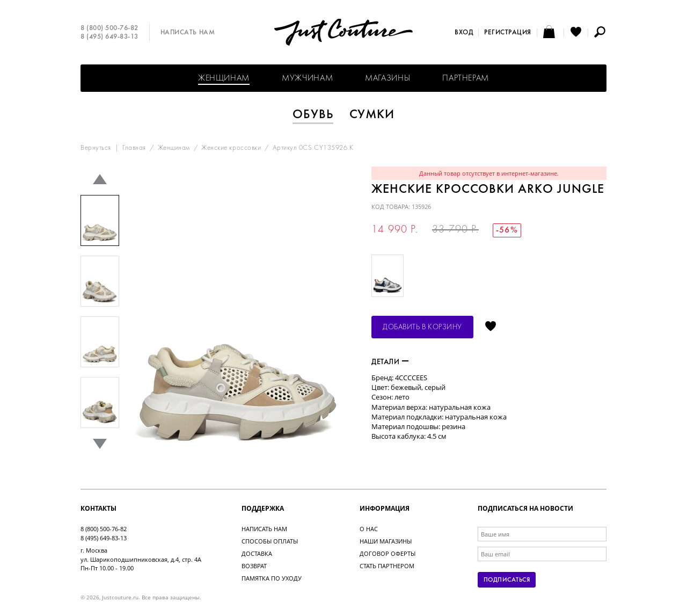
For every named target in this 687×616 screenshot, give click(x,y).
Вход (464, 33)
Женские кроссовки (231, 148)
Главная (134, 148)
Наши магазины (386, 541)
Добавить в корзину (422, 327)
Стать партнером (387, 566)
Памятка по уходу (272, 578)
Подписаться (507, 580)
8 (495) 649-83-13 (109, 37)
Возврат (254, 566)
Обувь (313, 115)
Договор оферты (388, 553)
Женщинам (224, 78)
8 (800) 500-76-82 (109, 28)
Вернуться (96, 148)
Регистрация (508, 33)
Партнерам (466, 78)
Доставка (257, 553)
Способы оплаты (270, 541)
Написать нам (188, 33)
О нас (369, 529)
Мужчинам (307, 78)
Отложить (491, 327)
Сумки (372, 115)
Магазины (388, 78)
